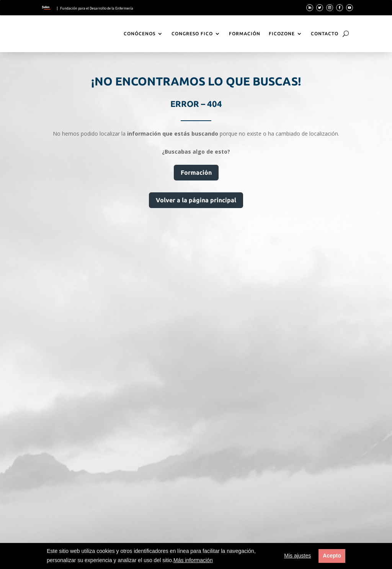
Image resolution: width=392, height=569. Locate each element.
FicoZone (282, 34)
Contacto (325, 34)
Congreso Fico (192, 34)
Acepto (332, 556)
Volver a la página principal (196, 200)
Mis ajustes (297, 556)
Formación (245, 34)
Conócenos (140, 34)
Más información (193, 560)
